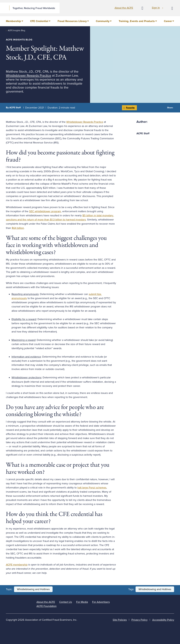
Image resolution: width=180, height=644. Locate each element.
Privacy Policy (139, 620)
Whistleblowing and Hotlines (33, 589)
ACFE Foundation (47, 606)
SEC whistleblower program (45, 211)
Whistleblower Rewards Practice (28, 76)
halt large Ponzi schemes (92, 488)
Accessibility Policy (163, 620)
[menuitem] (15, 21)
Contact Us (66, 602)
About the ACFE (124, 8)
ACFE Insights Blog (16, 30)
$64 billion (18, 228)
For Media (82, 602)
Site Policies (120, 620)
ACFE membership (17, 565)
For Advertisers (101, 602)
